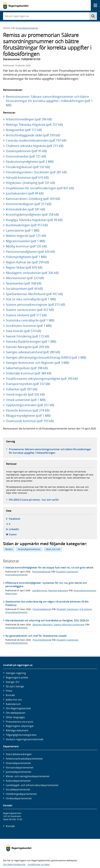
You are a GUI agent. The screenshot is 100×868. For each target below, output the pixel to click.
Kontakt (10, 695)
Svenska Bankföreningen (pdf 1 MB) (31, 342)
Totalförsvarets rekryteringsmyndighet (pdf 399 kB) (42, 379)
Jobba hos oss (14, 700)
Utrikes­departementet (19, 798)
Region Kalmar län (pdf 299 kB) (27, 262)
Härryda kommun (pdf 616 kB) (27, 178)
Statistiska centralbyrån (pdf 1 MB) (30, 320)
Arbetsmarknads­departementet (24, 759)
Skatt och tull (53, 549)
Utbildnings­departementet (21, 794)
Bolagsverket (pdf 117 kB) (24, 130)
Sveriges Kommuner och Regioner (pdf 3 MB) (37, 363)
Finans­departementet (18, 763)
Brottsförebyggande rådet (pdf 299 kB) (33, 135)
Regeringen (11, 594)
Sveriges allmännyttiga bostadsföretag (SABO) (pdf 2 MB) (46, 357)
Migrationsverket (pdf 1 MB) (25, 241)
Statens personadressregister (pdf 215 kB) (35, 305)
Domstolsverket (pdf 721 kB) (26, 156)
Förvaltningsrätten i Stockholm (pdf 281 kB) (36, 172)
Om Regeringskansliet (18, 708)
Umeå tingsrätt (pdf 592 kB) (25, 394)
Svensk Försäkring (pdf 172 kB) (27, 336)
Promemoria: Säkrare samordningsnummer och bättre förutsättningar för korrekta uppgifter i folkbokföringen (50, 451)
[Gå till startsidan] (16, 5)
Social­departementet (18, 789)
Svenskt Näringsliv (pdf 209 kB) (28, 347)
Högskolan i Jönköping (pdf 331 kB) (30, 183)
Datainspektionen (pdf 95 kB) (26, 151)
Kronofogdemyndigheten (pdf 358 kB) (32, 215)
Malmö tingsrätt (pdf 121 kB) (26, 236)
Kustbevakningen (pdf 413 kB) (27, 225)
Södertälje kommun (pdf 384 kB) (29, 373)
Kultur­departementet (18, 781)
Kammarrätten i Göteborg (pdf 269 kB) (33, 199)
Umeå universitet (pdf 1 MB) (26, 400)
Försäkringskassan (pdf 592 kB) (28, 167)
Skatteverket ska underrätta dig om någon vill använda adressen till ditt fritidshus (47, 603)
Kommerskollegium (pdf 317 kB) (29, 204)
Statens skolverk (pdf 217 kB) (26, 315)
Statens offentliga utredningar (69, 625)
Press (9, 691)
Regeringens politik (17, 677)
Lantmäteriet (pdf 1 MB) (23, 230)
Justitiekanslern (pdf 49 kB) (25, 193)
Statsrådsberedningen (19, 754)
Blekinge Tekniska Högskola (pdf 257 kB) (34, 125)
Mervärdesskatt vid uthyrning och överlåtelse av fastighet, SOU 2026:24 (47, 620)
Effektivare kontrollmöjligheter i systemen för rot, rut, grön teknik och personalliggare (46, 585)
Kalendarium (13, 704)
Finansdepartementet (27, 28)
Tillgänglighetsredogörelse (21, 735)
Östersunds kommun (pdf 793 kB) (30, 421)
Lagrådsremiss (40, 590)
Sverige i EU (13, 682)
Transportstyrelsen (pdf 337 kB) (28, 384)
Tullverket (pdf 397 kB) (22, 389)
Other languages (15, 717)
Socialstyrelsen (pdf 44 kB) (24, 289)
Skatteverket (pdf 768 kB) (24, 283)
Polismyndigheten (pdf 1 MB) (26, 257)
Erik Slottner (86, 609)
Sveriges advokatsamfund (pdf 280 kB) (33, 352)
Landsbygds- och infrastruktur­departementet (32, 785)
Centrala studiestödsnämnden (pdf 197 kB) (36, 140)
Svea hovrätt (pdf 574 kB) (23, 331)
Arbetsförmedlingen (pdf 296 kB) (29, 119)
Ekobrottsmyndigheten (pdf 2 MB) (30, 162)
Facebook (15, 519)
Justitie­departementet (19, 772)
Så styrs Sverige (15, 686)
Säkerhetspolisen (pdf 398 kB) (27, 368)
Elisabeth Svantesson (67, 572)
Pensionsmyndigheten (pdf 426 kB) (30, 252)
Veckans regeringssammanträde (25, 739)
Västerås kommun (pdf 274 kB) (28, 410)
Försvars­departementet (20, 768)
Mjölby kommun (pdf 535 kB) (26, 246)
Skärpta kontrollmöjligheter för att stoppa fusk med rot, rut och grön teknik (49, 568)
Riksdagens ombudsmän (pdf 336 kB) (32, 273)
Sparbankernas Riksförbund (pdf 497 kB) (34, 294)
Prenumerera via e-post (20, 722)
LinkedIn (14, 529)
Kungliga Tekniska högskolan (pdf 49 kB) (34, 220)
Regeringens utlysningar (20, 726)
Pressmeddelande (41, 572)
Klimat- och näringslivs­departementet (28, 776)
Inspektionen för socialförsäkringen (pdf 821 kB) (40, 188)
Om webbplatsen (16, 713)
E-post (13, 534)
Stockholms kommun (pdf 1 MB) (29, 326)
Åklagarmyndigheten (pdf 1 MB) (28, 416)
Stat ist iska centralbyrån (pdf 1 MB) (31, 299)
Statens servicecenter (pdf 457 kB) (30, 310)
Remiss (9, 549)
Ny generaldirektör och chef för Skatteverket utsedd (36, 636)
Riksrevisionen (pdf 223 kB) (25, 278)
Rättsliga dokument (58, 590)
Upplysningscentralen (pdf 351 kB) (30, 405)
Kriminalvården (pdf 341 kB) (25, 209)
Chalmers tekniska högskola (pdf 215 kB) (35, 146)
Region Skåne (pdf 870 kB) (24, 267)
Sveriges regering (16, 673)
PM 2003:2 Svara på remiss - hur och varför (34, 500)
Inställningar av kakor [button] (39, 864)
